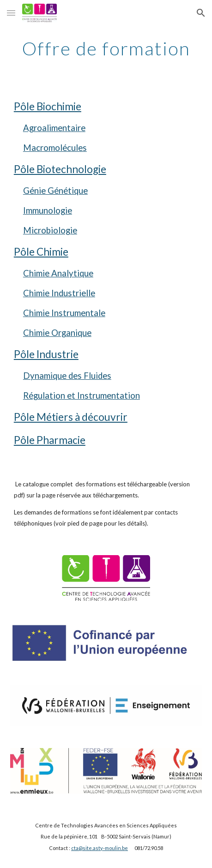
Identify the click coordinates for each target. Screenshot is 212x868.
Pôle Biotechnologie (60, 169)
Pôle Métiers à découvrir (71, 417)
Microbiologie (50, 230)
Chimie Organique (57, 333)
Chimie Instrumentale (64, 313)
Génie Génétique (55, 191)
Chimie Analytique (58, 273)
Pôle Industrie (46, 354)
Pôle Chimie (41, 252)
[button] (11, 13)
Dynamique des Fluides (67, 376)
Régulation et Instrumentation (82, 395)
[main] (106, 48)
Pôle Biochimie (48, 106)
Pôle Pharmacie (50, 440)
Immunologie (48, 210)
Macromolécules (55, 148)
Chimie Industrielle (59, 293)
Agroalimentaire (54, 128)
